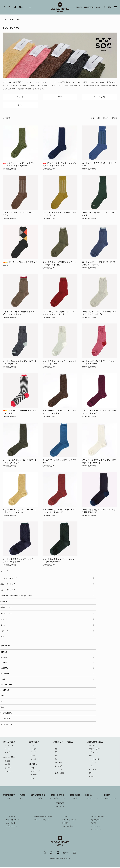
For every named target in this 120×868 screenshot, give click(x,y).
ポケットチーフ (95, 749)
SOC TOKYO (16, 20)
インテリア (93, 770)
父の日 (7, 765)
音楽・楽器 (59, 774)
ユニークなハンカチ (8, 584)
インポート (35, 760)
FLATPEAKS (5, 674)
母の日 (7, 762)
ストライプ (35, 772)
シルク (33, 749)
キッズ (7, 753)
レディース (5, 631)
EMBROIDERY (9, 798)
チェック (34, 776)
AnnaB (3, 680)
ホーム (7, 20)
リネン (3, 626)
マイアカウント (96, 830)
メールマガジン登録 (98, 818)
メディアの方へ (68, 827)
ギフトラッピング (7, 725)
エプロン (93, 763)
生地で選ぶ (5, 602)
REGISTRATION (89, 7)
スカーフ (4, 620)
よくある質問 (11, 818)
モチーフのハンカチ (8, 590)
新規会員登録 (95, 821)
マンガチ (4, 663)
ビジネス (8, 769)
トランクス (93, 753)
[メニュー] (114, 7)
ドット (33, 779)
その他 (92, 777)
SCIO (2, 702)
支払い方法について (13, 827)
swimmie (4, 658)
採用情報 (66, 824)
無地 (32, 769)
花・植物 (59, 763)
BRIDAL (89, 798)
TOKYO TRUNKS (6, 685)
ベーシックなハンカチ (9, 579)
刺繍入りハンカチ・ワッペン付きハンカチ (16, 596)
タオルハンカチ (6, 614)
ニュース (66, 818)
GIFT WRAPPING (38, 798)
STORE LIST (75, 798)
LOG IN (98, 7)
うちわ (92, 767)
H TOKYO (4, 653)
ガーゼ (33, 753)
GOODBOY (4, 669)
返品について (11, 824)
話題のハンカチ (6, 608)
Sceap (3, 696)
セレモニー (9, 772)
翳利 (2, 708)
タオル (33, 756)
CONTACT (60, 806)
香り (91, 774)
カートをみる (95, 827)
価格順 (106, 119)
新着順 (115, 119)
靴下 (91, 756)
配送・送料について (13, 821)
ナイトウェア (94, 760)
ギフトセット (5, 719)
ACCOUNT (79, 7)
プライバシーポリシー (42, 821)
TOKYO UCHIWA (6, 714)
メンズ (3, 637)
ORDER (107, 798)
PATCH (22, 798)
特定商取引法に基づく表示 (44, 818)
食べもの (59, 767)
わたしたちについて (70, 821)
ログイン (94, 824)
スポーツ (59, 770)
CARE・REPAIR (57, 798)
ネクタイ (93, 746)
